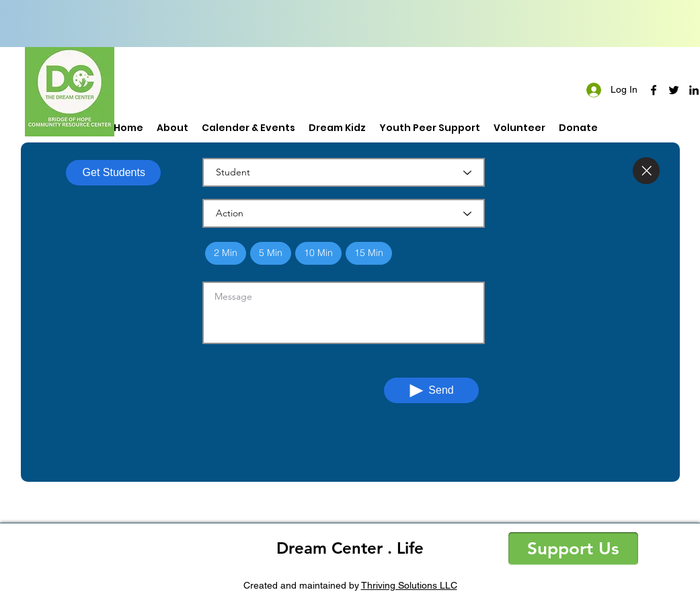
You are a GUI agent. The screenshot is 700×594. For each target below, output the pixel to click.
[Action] (344, 213)
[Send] (431, 390)
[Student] (344, 172)
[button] (573, 549)
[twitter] (674, 90)
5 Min (270, 252)
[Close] (646, 171)
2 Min (225, 252)
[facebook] (654, 90)
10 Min (318, 252)
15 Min (368, 252)
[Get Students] (113, 173)
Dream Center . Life (350, 548)
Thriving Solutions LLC (409, 585)
